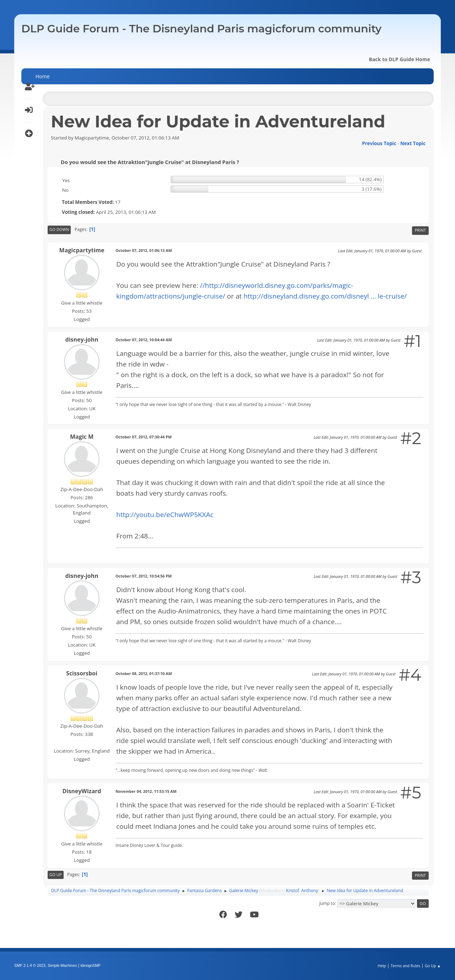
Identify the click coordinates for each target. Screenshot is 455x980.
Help (382, 966)
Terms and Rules (406, 966)
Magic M (82, 437)
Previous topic (379, 143)
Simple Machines (62, 965)
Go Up (56, 874)
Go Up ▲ (433, 966)
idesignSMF (90, 965)
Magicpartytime (82, 250)
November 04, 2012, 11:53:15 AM (146, 791)
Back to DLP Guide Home (400, 59)
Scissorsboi (82, 673)
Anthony (310, 891)
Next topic (413, 143)
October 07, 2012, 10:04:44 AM (144, 340)
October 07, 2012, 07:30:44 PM (144, 437)
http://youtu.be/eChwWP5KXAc (165, 515)
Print (420, 230)
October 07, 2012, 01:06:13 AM (144, 250)
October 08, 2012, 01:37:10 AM (144, 673)
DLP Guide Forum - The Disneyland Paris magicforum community (201, 29)
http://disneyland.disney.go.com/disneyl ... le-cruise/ (325, 296)
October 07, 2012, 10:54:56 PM (144, 576)
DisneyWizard (82, 791)
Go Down (59, 229)
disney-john (82, 339)
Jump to (327, 903)
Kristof (293, 891)
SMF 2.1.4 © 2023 (30, 965)
